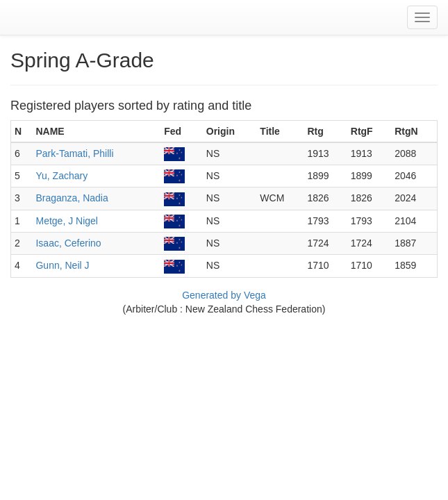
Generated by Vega (224, 295)
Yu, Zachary (61, 176)
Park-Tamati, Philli (74, 153)
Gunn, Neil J (62, 265)
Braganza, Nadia (72, 198)
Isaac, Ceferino (68, 243)
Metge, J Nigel (66, 221)
